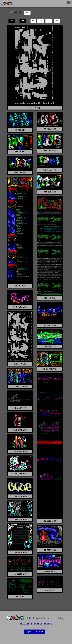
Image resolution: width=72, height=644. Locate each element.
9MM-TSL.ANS (50, 192)
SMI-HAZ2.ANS (20, 451)
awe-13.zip (35, 108)
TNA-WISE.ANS (20, 552)
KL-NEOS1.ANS (20, 386)
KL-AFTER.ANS (50, 369)
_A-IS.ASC (20, 597)
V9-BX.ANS (50, 572)
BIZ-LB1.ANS (50, 325)
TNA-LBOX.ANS (20, 519)
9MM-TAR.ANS (20, 173)
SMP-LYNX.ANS (20, 474)
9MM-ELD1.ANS (50, 170)
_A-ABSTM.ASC (20, 574)
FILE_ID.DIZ (20, 364)
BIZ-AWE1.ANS (20, 307)
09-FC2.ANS (20, 130)
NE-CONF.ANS (20, 408)
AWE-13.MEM (20, 286)
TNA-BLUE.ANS (20, 496)
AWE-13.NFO (50, 298)
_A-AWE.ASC (50, 590)
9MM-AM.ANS (20, 152)
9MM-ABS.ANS (50, 151)
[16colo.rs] (7, 3)
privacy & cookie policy (36, 624)
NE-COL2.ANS (50, 521)
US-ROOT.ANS (50, 550)
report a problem (35, 632)
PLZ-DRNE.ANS (20, 430)
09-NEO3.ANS (50, 129)
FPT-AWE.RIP (50, 347)
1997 (11, 12)
